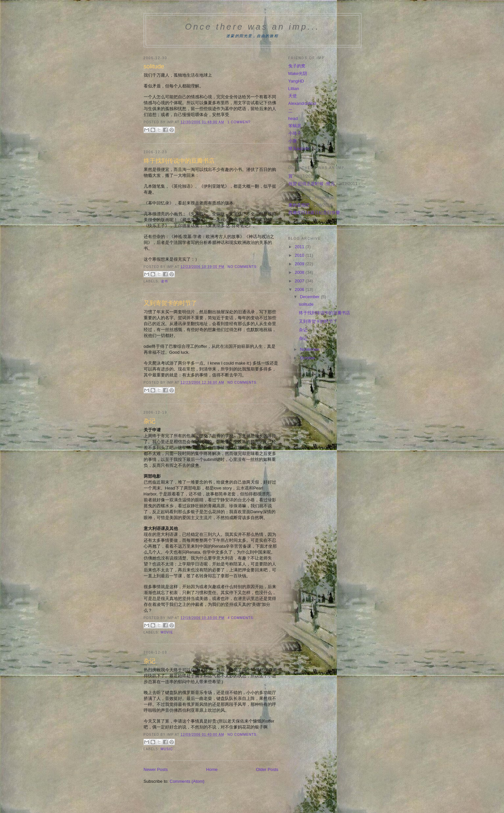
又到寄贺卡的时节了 (170, 303)
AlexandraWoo (302, 103)
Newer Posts (156, 769)
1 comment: (240, 122)
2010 (300, 255)
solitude (154, 66)
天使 (293, 96)
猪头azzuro (299, 148)
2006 (300, 289)
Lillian (294, 89)
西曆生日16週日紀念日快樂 (314, 213)
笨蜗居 (295, 126)
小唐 (293, 141)
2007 (300, 281)
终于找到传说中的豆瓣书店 (179, 161)
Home (212, 769)
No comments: (243, 267)
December (310, 297)
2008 (300, 272)
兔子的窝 (297, 66)
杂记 (150, 421)
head (293, 119)
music (167, 749)
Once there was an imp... (252, 27)
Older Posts (267, 769)
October (308, 358)
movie (167, 632)
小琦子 (295, 133)
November (310, 349)
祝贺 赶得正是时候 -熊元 (312, 184)
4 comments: (241, 618)
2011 (300, 247)
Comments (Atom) (187, 781)
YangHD (296, 81)
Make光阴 (298, 73)
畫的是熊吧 (299, 205)
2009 (300, 264)
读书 (164, 281)
